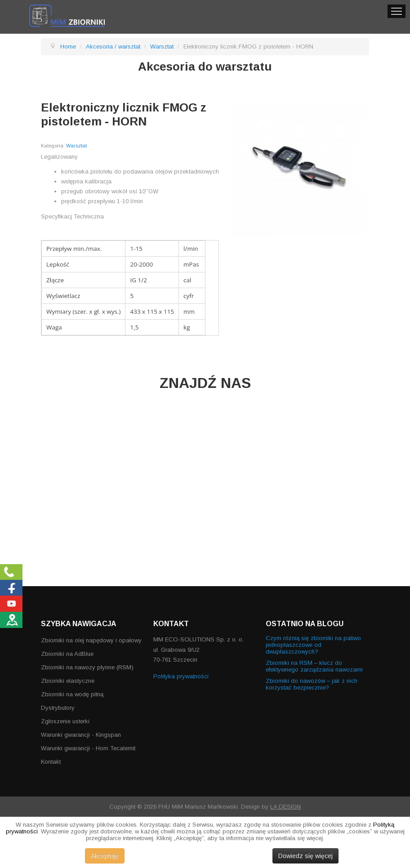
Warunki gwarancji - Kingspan (81, 735)
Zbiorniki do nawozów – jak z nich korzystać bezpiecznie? (312, 684)
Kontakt (51, 762)
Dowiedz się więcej (305, 856)
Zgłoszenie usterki (65, 721)
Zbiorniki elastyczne (68, 681)
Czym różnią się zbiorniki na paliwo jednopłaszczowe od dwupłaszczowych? (313, 645)
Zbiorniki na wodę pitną (72, 694)
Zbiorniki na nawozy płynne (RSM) (87, 667)
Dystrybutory (58, 708)
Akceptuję (105, 856)
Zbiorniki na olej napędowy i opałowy (91, 640)
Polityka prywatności (181, 676)
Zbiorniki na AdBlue (67, 654)
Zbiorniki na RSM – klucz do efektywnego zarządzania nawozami (314, 666)
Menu (397, 11)
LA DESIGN (285, 807)
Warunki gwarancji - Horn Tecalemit (88, 748)
